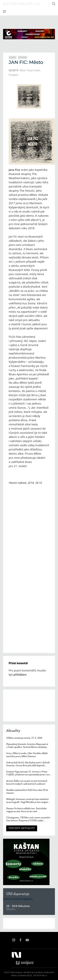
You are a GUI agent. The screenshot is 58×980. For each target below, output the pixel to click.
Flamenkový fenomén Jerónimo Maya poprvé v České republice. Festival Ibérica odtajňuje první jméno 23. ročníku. (27, 746)
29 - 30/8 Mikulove (18, 906)
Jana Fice (14, 170)
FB (20, 940)
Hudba (13, 58)
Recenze (23, 58)
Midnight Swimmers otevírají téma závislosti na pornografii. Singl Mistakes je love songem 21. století (27, 801)
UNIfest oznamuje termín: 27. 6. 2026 (24, 738)
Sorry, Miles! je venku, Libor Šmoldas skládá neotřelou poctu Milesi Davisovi (27, 755)
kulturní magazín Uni (22, 4)
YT (27, 940)
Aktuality (13, 731)
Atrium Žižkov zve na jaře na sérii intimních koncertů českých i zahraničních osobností (27, 783)
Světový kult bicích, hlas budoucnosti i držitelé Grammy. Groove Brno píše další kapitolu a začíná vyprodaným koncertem (28, 764)
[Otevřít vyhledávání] (54, 4)
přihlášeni (20, 675)
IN (14, 940)
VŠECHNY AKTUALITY (22, 828)
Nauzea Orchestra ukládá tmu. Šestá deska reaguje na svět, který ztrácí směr (26, 810)
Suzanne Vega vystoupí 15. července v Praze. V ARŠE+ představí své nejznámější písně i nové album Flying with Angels (28, 773)
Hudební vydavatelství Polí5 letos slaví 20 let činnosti (27, 792)
